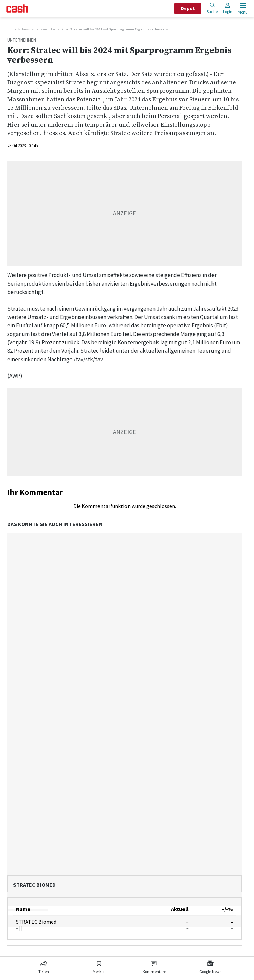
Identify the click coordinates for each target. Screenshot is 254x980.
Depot (188, 8)
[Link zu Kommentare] (154, 966)
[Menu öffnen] (242, 9)
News (26, 29)
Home (12, 29)
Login (228, 8)
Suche (212, 8)
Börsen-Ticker (46, 29)
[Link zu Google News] (210, 966)
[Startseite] (17, 9)
